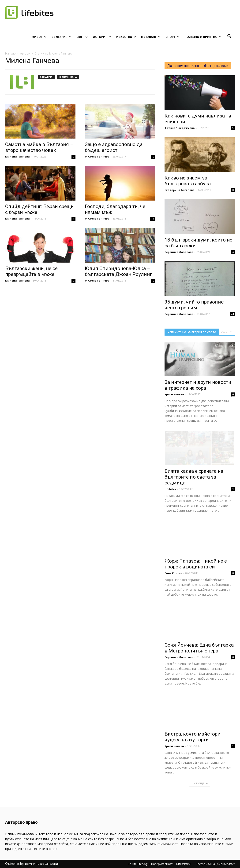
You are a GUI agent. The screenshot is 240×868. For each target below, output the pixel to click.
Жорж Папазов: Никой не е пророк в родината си (196, 564)
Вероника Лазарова (179, 252)
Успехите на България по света (192, 332)
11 (153, 219)
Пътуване (151, 37)
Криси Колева (174, 394)
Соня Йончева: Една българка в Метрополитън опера (199, 648)
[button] (229, 37)
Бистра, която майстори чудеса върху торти (193, 737)
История (102, 37)
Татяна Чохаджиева (180, 128)
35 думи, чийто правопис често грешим (194, 305)
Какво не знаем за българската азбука (188, 181)
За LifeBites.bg (138, 864)
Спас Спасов (173, 573)
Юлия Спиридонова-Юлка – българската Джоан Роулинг (118, 271)
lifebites (170, 489)
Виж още (200, 783)
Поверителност (162, 864)
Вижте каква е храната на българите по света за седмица (194, 477)
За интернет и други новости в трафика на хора (198, 385)
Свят (82, 37)
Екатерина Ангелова (180, 190)
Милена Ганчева (17, 156)
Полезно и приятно (203, 37)
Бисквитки (183, 864)
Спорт (172, 37)
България (61, 37)
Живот (39, 37)
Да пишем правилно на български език (198, 66)
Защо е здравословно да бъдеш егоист (114, 147)
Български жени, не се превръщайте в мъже (31, 271)
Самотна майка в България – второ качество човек (39, 147)
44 (232, 314)
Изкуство (126, 37)
